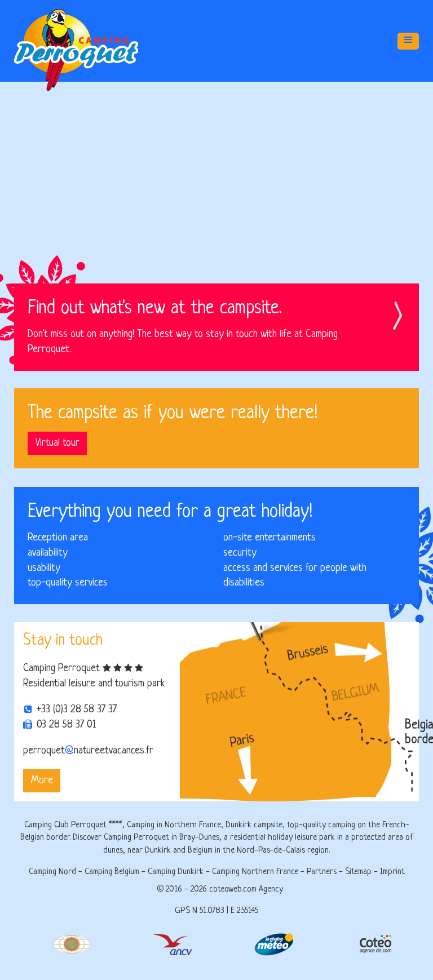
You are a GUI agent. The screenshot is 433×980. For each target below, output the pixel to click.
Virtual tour (58, 438)
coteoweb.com (233, 890)
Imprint (392, 872)
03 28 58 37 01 (66, 725)
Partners (322, 872)
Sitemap (358, 872)
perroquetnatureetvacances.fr (88, 751)
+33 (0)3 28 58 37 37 (77, 709)
